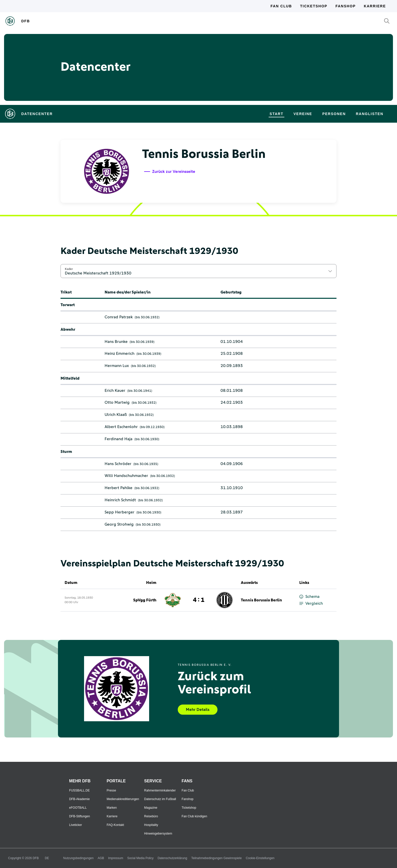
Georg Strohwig (119, 524)
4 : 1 (199, 600)
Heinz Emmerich (120, 354)
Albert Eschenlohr (121, 427)
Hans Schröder (118, 464)
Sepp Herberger (120, 512)
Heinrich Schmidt (120, 500)
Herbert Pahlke (118, 488)
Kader (69, 269)
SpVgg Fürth (145, 600)
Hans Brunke (116, 342)
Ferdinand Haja (118, 439)
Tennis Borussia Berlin (261, 600)
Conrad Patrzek (119, 317)
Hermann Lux (117, 366)
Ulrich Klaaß (116, 415)
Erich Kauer (115, 391)
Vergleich (311, 604)
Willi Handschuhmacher (126, 476)
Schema (309, 597)
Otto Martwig (117, 402)
